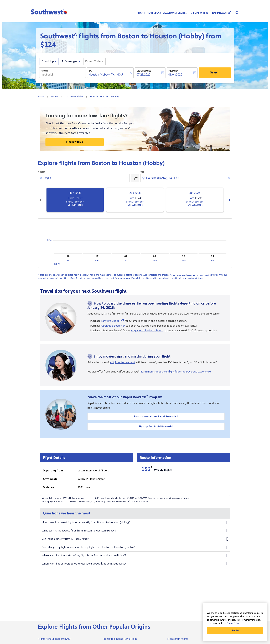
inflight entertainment (122, 362)
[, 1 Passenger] (69, 61)
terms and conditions (192, 278)
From (44, 71)
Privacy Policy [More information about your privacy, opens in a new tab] (233, 623)
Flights (55, 97)
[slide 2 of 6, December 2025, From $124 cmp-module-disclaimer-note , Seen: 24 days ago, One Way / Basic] (135, 200)
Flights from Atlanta (178, 639)
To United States (74, 97)
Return (173, 71)
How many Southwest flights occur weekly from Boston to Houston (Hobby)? (135, 523)
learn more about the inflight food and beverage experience (176, 372)
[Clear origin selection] (127, 178)
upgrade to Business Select (147, 331)
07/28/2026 (143, 75)
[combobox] (63, 75)
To (90, 71)
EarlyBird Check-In (113, 321)
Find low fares (75, 142)
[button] (50, 12)
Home (41, 97)
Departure (144, 71)
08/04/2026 (175, 75)
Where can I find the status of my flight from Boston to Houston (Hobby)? (135, 556)
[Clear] (131, 73)
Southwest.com (123, 278)
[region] (235, 622)
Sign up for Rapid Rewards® (156, 427)
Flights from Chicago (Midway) (54, 639)
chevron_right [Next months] (229, 200)
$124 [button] (48, 45)
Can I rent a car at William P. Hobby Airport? (135, 539)
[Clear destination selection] (230, 178)
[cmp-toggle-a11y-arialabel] (135, 178)
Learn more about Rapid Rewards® (156, 417)
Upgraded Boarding (113, 326)
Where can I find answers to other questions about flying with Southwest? (135, 564)
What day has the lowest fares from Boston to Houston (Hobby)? (135, 531)
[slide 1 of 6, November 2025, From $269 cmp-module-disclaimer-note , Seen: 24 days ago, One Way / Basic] (75, 200)
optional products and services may (190, 275)
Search (215, 73)
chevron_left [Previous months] (41, 200)
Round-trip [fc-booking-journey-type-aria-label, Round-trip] (47, 61)
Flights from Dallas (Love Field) (120, 639)
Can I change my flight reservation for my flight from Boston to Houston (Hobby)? (135, 547)
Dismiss (235, 631)
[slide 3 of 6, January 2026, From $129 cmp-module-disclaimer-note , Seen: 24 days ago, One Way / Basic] (195, 200)
